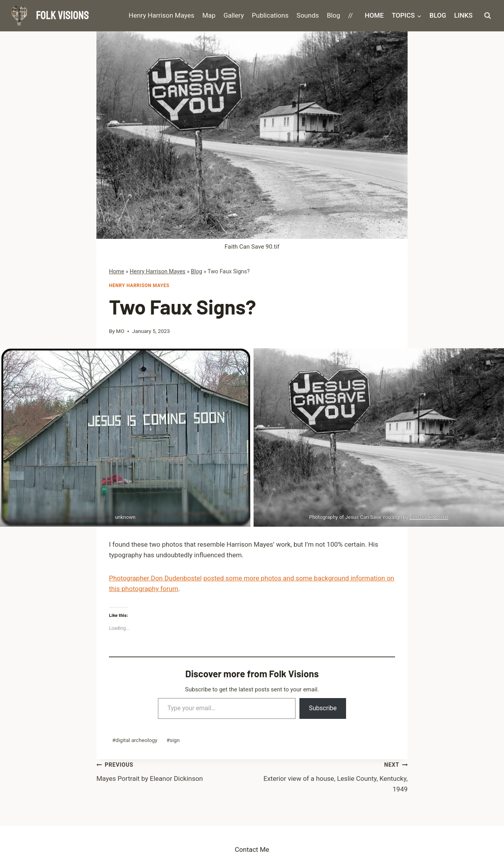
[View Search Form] (488, 16)
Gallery (234, 15)
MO (120, 331)
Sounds (308, 15)
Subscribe (323, 708)
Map (209, 15)
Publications (270, 15)
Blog (334, 15)
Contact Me (252, 849)
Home (374, 15)
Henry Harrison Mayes (161, 15)
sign (173, 740)
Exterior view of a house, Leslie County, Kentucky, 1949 (330, 776)
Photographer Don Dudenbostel (155, 578)
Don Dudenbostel (429, 517)
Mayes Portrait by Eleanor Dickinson (174, 771)
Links (463, 15)
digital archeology (135, 740)
